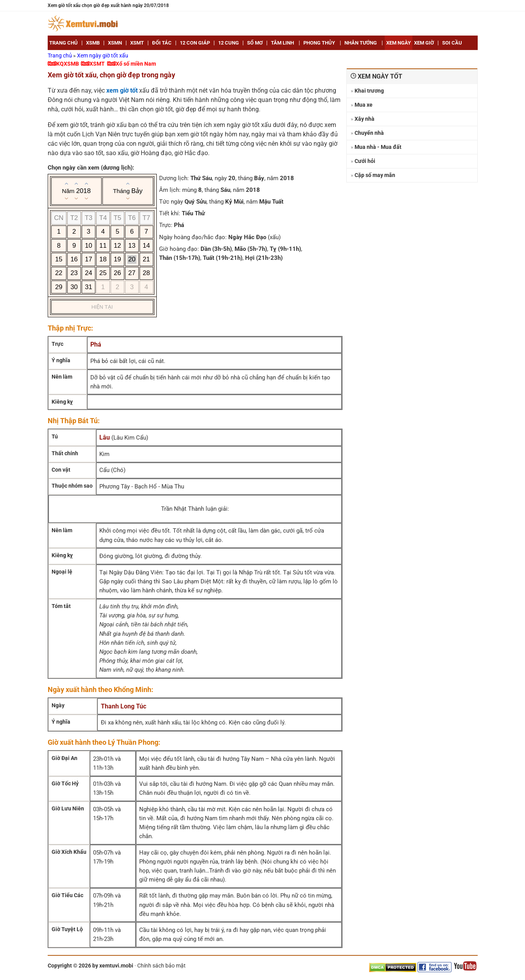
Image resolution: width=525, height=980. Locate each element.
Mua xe (364, 105)
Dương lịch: (174, 178)
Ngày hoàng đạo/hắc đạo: (193, 237)
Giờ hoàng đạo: (179, 249)
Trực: (166, 225)
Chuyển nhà (369, 133)
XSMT (97, 64)
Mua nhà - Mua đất (378, 147)
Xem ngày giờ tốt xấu (103, 55)
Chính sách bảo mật (161, 966)
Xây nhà (365, 119)
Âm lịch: (170, 190)
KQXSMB (68, 64)
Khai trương (369, 91)
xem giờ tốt (122, 90)
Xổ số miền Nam (136, 64)
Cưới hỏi (365, 161)
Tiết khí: (170, 213)
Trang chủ (60, 55)
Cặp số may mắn (375, 175)
